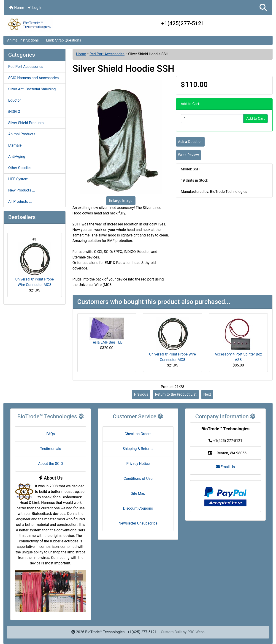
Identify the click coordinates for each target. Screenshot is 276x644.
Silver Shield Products (26, 123)
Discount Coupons (138, 508)
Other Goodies (20, 168)
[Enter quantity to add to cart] (212, 119)
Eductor (15, 100)
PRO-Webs (196, 632)
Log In (35, 8)
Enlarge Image (121, 201)
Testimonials (50, 449)
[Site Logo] (48, 24)
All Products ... (20, 201)
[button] (263, 8)
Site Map (138, 493)
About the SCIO (51, 464)
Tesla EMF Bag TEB (107, 342)
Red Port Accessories (107, 54)
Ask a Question (190, 142)
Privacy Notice (138, 464)
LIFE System (18, 179)
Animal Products (22, 134)
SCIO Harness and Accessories (33, 78)
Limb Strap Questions (64, 40)
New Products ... (22, 190)
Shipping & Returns (138, 449)
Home (17, 8)
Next (207, 394)
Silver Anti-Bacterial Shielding (32, 89)
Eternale (15, 145)
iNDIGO (14, 112)
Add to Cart (256, 118)
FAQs (50, 434)
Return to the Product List (176, 394)
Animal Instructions (23, 40)
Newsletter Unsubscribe (138, 523)
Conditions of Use (138, 479)
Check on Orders (138, 434)
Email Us (225, 467)
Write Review (188, 155)
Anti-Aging (17, 157)
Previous (141, 394)
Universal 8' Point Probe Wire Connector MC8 (35, 265)
